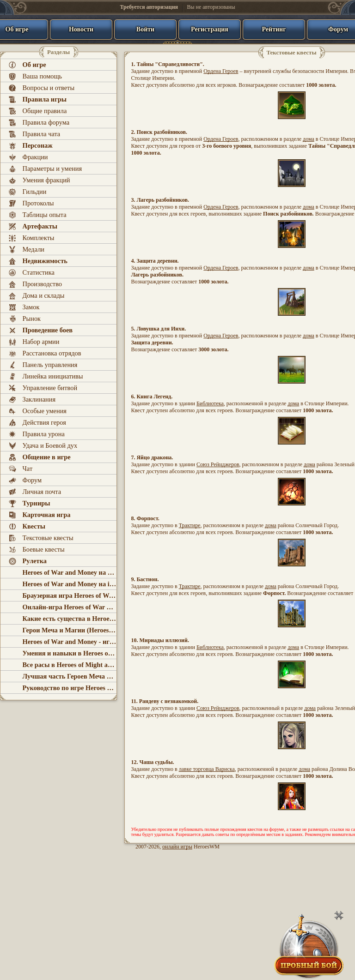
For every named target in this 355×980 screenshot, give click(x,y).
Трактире (190, 525)
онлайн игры (177, 847)
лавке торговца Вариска (207, 769)
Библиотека (210, 403)
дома (309, 139)
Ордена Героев (221, 71)
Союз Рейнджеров (218, 464)
